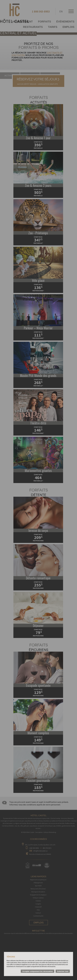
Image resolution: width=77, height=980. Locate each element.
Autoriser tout (63, 971)
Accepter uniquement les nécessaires (38, 971)
